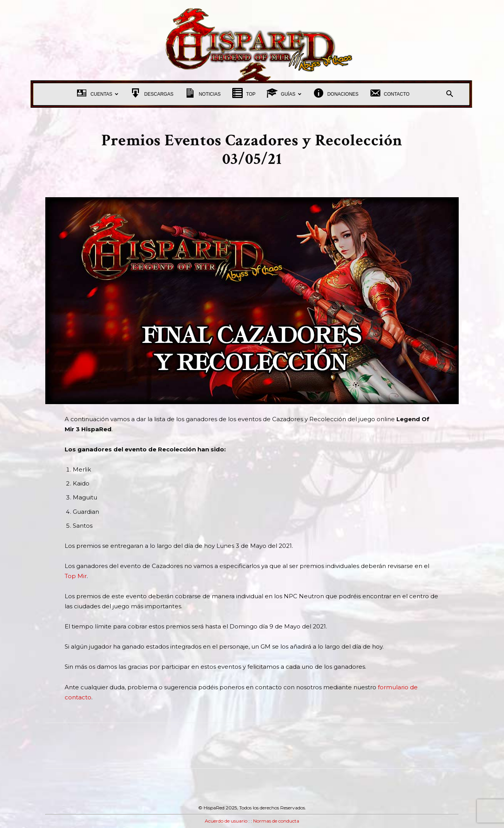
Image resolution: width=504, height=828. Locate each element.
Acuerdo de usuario (226, 821)
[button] (449, 95)
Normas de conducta (276, 821)
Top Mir (76, 576)
